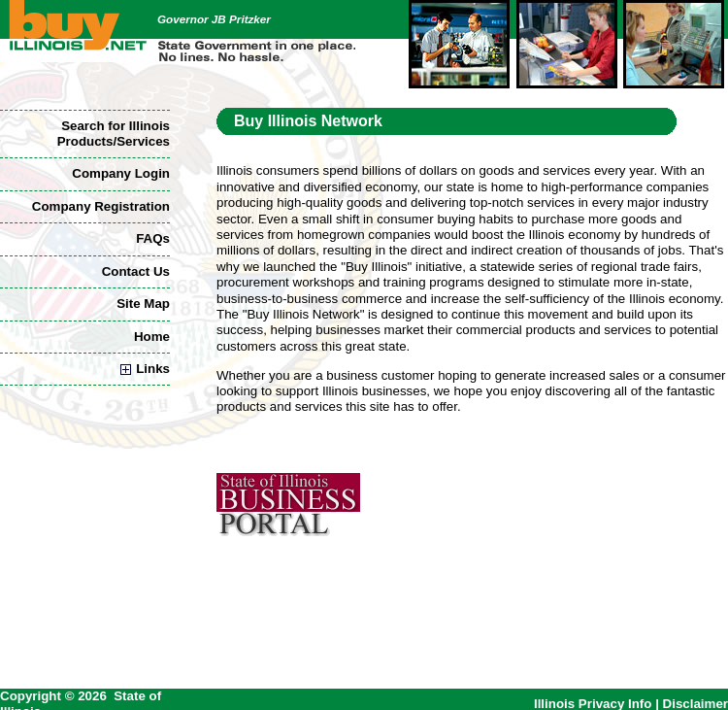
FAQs (153, 238)
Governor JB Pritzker (214, 19)
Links (145, 369)
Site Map (143, 304)
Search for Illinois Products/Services (114, 134)
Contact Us (136, 271)
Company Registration (101, 206)
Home (152, 337)
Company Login (121, 173)
